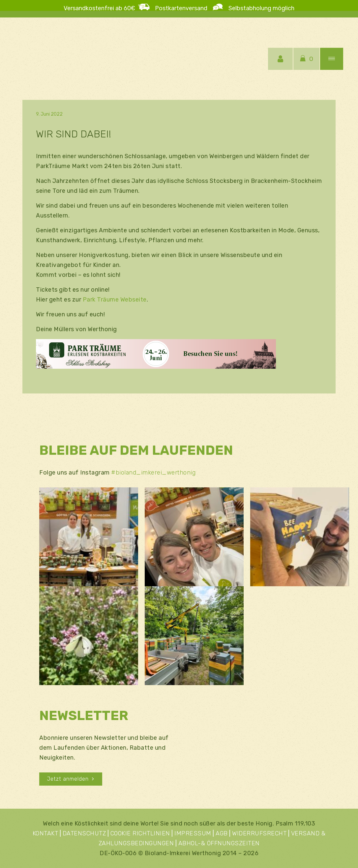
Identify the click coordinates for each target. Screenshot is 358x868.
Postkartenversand (184, 8)
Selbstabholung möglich (259, 8)
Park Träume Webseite (115, 300)
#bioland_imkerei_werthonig (153, 473)
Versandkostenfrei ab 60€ (99, 8)
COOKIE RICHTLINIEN (140, 833)
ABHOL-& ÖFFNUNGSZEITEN (219, 843)
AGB (222, 833)
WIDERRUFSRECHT (259, 833)
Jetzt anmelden (71, 779)
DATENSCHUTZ (84, 833)
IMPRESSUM (193, 833)
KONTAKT (45, 833)
